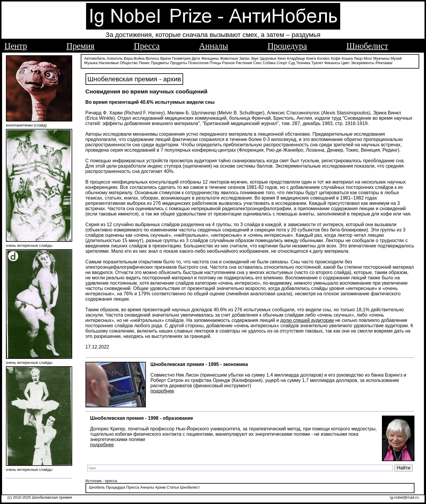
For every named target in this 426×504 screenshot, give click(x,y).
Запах (245, 58)
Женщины (210, 58)
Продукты (178, 63)
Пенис (144, 63)
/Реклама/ (384, 63)
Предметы (160, 63)
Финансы (332, 63)
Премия (80, 46)
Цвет (345, 63)
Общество (129, 63)
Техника (303, 63)
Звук (254, 58)
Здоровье (268, 58)
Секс (258, 63)
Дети (196, 58)
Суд (292, 63)
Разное (228, 63)
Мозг (368, 58)
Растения (244, 63)
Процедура (287, 46)
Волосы (152, 58)
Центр (16, 46)
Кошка (347, 58)
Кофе (336, 58)
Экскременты (363, 63)
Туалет (317, 63)
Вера (128, 58)
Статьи (173, 487)
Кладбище (296, 58)
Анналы (214, 46)
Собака (269, 63)
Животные (229, 58)
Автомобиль (95, 58)
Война (139, 58)
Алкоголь (115, 58)
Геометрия (181, 58)
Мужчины (381, 58)
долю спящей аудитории (307, 320)
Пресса (147, 46)
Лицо (358, 58)
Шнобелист (367, 46)
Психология (198, 63)
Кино (282, 58)
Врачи (166, 58)
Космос (323, 58)
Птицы (216, 63)
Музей (396, 58)
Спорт (282, 63)
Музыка (91, 63)
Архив (160, 487)
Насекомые (109, 63)
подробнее (162, 391)
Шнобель (97, 487)
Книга (311, 58)
